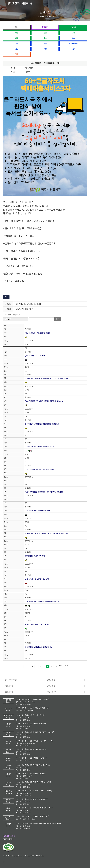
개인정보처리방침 (9, 836)
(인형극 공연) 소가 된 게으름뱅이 (36, 356)
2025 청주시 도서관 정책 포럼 (35, 556)
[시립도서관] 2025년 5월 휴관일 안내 (37, 511)
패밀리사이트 (51, 692)
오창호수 (73, 27)
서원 (17, 44)
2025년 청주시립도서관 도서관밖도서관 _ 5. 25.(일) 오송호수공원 (47, 379)
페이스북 (4, 862)
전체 (17, 27)
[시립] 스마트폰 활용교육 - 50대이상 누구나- (40, 469)
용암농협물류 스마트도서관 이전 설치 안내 (39, 647)
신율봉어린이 (73, 44)
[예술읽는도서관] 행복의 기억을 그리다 (38, 333)
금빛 (17, 38)
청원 (45, 33)
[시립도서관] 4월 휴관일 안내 (25, 309)
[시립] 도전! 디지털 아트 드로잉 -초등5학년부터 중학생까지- (45, 492)
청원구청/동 (9, 692)
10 (56, 666)
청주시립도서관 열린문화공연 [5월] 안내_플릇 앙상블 (42, 424)
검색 (58, 319)
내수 (45, 38)
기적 (17, 54)
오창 (73, 33)
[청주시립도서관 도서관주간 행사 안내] (28, 304)
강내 (17, 49)
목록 (6, 297)
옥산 (45, 49)
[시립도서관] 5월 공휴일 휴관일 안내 (37, 579)
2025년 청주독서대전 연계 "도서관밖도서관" (40, 624)
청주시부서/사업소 (11, 680)
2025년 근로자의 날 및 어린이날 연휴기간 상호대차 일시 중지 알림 (47, 533)
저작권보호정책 (8, 839)
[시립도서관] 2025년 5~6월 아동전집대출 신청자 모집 (43, 602)
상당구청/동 (51, 680)
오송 (73, 38)
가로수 (73, 49)
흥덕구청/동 (51, 686)
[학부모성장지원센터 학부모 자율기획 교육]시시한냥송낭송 (44, 401)
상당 (17, 33)
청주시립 (45, 27)
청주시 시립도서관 (49, 4)
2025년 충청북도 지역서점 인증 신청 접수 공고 (40, 447)
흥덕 (45, 44)
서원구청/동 (9, 686)
